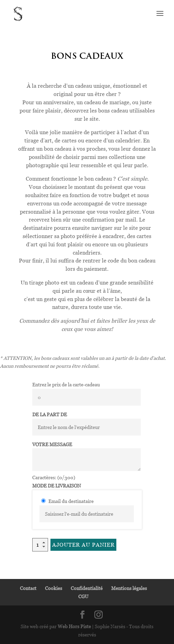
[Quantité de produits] (40, 545)
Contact (28, 588)
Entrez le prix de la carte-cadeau (66, 384)
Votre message (52, 444)
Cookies (54, 588)
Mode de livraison (57, 486)
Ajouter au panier (83, 545)
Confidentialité (87, 588)
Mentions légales (129, 588)
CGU (83, 596)
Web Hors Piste (74, 626)
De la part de (50, 414)
